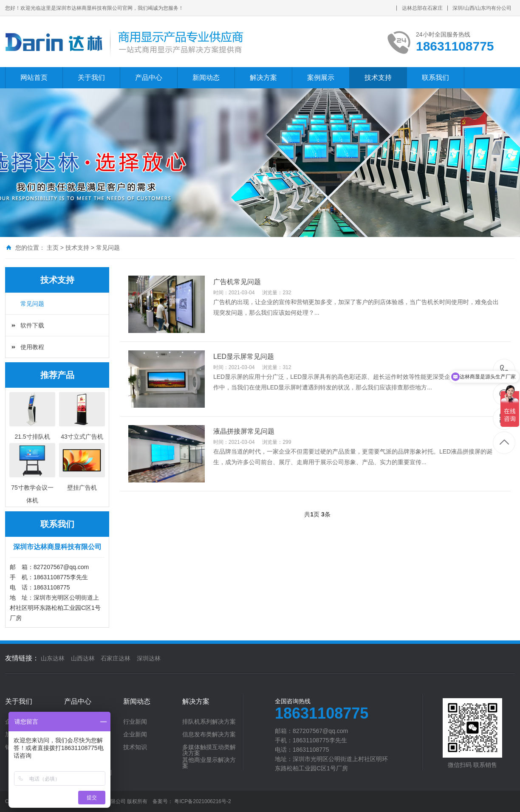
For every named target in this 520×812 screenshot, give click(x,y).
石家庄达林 (116, 658)
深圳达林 (149, 658)
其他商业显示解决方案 (209, 763)
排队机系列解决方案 (209, 722)
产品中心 (149, 78)
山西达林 (83, 658)
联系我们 (435, 78)
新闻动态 (206, 78)
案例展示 (321, 78)
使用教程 (32, 347)
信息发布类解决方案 (209, 734)
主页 (53, 248)
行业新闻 (135, 722)
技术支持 (378, 78)
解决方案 (263, 78)
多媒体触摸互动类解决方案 (209, 750)
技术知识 (135, 747)
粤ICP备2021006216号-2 (202, 801)
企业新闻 (135, 734)
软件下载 (32, 325)
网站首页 (34, 78)
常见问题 (108, 248)
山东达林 (53, 658)
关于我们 (91, 78)
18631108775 (504, 370)
